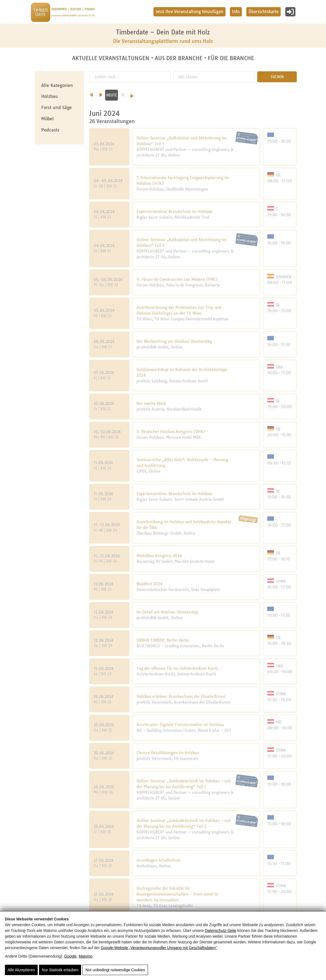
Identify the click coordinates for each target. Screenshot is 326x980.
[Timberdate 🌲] (63, 13)
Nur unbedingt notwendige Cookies (115, 970)
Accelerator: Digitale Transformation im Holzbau (180, 724)
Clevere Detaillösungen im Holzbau (168, 753)
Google (70, 956)
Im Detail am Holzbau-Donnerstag (167, 612)
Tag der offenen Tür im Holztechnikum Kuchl (177, 668)
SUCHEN (277, 77)
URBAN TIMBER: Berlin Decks (163, 640)
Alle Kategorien (57, 85)
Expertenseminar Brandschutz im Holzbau (174, 211)
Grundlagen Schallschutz (159, 860)
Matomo (86, 956)
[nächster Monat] (229, 93)
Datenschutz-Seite (221, 931)
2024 (276, 95)
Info (236, 12)
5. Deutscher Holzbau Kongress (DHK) (171, 431)
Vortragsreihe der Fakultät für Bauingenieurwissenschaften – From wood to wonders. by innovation (177, 894)
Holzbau (50, 96)
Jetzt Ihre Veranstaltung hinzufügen (189, 12)
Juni (148, 95)
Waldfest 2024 (149, 584)
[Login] (290, 12)
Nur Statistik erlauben (60, 970)
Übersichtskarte (263, 12)
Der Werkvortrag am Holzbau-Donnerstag (174, 341)
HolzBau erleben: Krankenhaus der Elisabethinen (181, 696)
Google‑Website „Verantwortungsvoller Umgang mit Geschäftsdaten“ (159, 948)
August (214, 95)
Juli (181, 95)
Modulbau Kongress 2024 (159, 555)
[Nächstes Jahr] (301, 94)
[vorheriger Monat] (91, 93)
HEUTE (240, 95)
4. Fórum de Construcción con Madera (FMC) (177, 279)
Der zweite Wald (151, 403)
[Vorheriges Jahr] (251, 93)
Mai (115, 95)
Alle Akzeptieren (21, 970)
